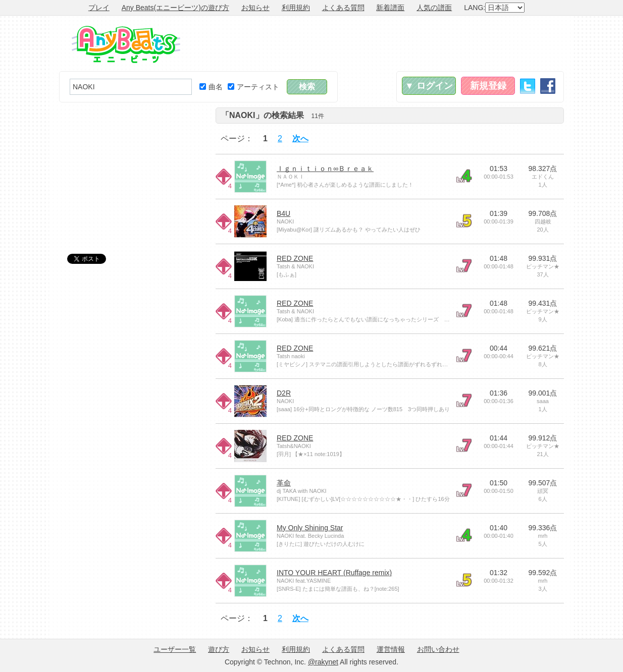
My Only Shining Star (310, 528)
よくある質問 (343, 8)
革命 (284, 483)
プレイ (99, 8)
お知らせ (255, 8)
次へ (300, 138)
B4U (283, 213)
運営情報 (391, 649)
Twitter (528, 86)
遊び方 (219, 649)
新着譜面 (390, 8)
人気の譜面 (434, 8)
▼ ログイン (429, 86)
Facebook (548, 86)
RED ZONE (295, 258)
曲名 (211, 87)
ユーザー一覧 (175, 649)
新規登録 (488, 86)
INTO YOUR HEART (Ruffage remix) (334, 573)
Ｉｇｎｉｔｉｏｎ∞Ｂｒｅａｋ (325, 169)
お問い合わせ (438, 649)
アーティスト (253, 87)
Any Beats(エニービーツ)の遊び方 (175, 8)
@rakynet (323, 662)
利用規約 (296, 8)
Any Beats (126, 44)
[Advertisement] (380, 43)
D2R (284, 393)
